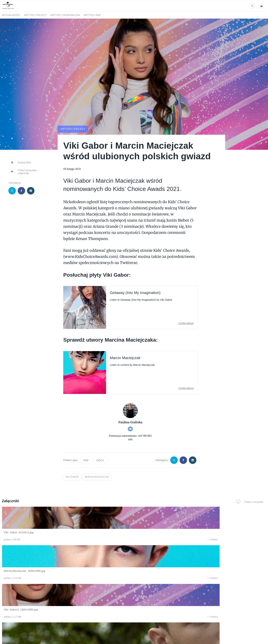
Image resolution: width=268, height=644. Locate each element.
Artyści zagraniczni (65, 15)
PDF (86, 460)
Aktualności (11, 15)
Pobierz (58, 540)
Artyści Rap (92, 15)
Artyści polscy (35, 15)
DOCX (100, 460)
